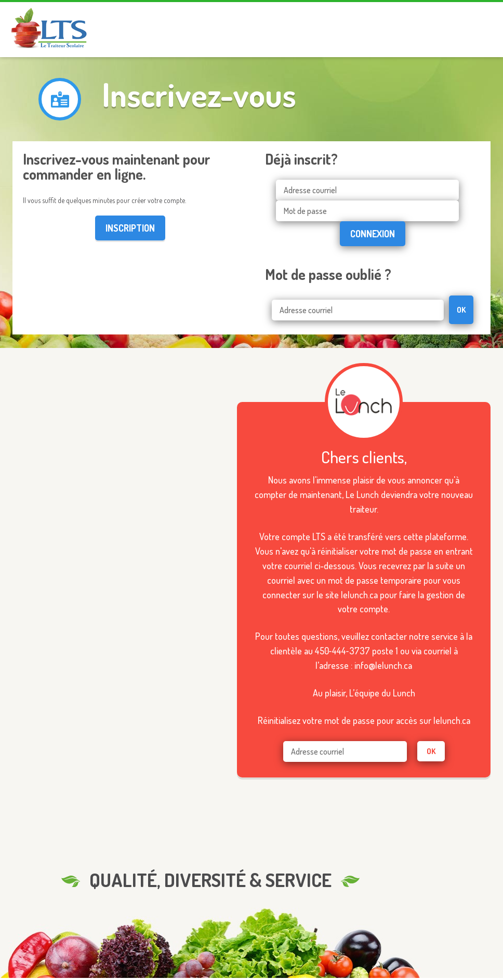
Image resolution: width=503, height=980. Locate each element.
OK (461, 310)
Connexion (373, 234)
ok (431, 751)
